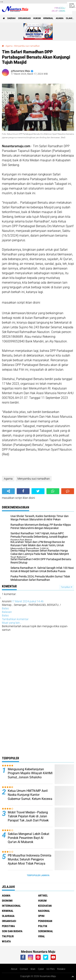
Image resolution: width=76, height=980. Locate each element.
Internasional (11, 906)
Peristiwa (8, 926)
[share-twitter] (38, 491)
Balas (5, 608)
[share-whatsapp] (53, 491)
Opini (41, 916)
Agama (60, 18)
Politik (43, 926)
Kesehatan (45, 906)
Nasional (44, 911)
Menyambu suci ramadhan (27, 46)
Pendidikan (45, 921)
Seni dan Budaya (12, 931)
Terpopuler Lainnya (38, 875)
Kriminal (48, 18)
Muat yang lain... (12, 623)
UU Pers (51, 969)
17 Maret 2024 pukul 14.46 (27, 601)
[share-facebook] (23, 491)
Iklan (33, 969)
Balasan (7, 612)
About (14, 969)
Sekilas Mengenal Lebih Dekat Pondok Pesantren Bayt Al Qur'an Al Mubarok (28, 838)
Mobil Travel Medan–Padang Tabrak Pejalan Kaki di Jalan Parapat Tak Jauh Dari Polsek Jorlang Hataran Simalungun (28, 818)
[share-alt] (8, 491)
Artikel (43, 896)
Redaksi (61, 969)
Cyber (41, 969)
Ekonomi (7, 901)
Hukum (37, 18)
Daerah (11, 18)
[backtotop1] (73, 976)
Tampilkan (66, 587)
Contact (24, 969)
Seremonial (46, 931)
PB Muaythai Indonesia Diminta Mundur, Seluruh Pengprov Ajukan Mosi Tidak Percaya (30, 860)
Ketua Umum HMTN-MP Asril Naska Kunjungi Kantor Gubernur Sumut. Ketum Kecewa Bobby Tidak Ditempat (30, 797)
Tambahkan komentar (15, 619)
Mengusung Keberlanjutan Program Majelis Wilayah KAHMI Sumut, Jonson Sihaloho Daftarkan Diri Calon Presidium (30, 775)
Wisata (6, 941)
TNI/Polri (8, 936)
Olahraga (8, 916)
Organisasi (24, 18)
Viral (41, 936)
